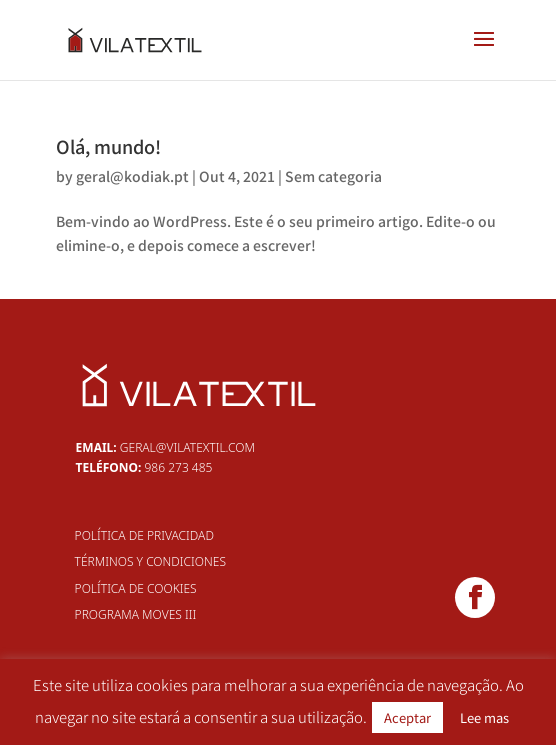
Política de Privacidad (144, 535)
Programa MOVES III (136, 614)
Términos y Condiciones (150, 561)
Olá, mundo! (108, 146)
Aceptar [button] (407, 717)
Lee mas (484, 717)
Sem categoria (333, 176)
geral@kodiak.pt (132, 176)
